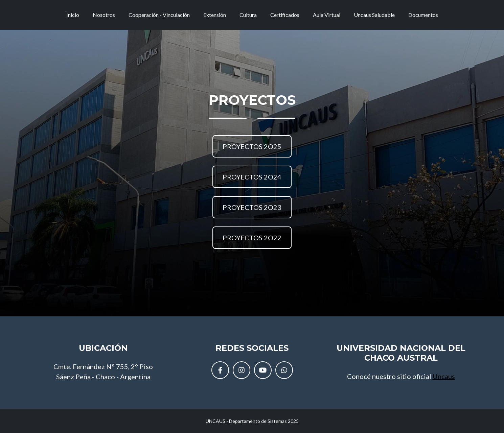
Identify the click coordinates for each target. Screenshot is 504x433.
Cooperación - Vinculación (159, 17)
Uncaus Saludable (374, 17)
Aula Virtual (327, 17)
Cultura (248, 17)
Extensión (215, 17)
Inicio (73, 17)
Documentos (423, 17)
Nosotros (104, 17)
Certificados (285, 17)
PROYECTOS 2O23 (252, 207)
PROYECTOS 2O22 (252, 238)
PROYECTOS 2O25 (252, 146)
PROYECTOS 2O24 (252, 177)
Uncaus (444, 376)
